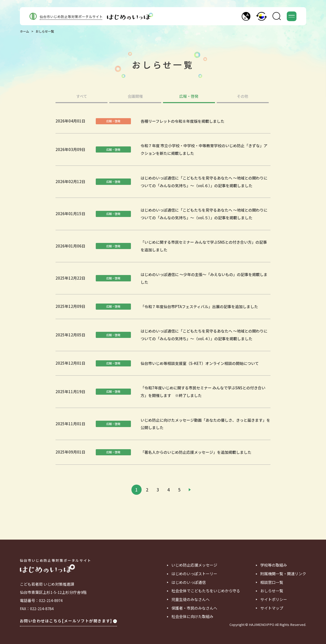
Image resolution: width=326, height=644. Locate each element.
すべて (82, 97)
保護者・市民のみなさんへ (194, 608)
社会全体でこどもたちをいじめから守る (206, 591)
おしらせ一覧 (272, 591)
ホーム (24, 31)
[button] (246, 16)
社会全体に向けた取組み (192, 617)
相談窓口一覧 (272, 583)
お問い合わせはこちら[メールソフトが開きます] (68, 621)
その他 (243, 97)
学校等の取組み (274, 565)
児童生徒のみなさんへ (191, 600)
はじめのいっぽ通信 (189, 583)
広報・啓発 (189, 97)
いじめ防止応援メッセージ (194, 565)
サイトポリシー (274, 600)
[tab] (81, 99)
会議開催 (135, 97)
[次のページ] (190, 490)
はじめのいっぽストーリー (194, 574)
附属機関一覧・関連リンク (283, 574)
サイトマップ (272, 608)
